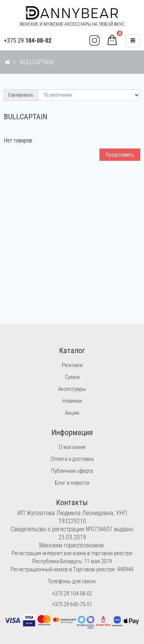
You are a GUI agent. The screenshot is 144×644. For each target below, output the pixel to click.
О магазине (72, 447)
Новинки (72, 401)
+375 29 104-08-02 (72, 594)
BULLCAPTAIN (37, 62)
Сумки (72, 377)
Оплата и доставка (72, 459)
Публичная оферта (72, 471)
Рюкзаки (72, 365)
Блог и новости (72, 483)
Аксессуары (72, 389)
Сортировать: (21, 95)
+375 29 (28, 41)
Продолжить (120, 155)
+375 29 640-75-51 (72, 604)
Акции (72, 413)
